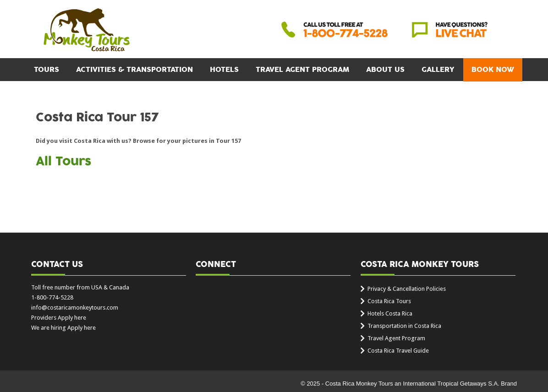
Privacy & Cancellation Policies (407, 289)
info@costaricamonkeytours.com (75, 308)
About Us (385, 70)
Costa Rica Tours (389, 301)
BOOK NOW (493, 70)
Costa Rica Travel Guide (398, 351)
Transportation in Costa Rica (404, 326)
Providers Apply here (59, 318)
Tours (47, 70)
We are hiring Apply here (63, 328)
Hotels (224, 70)
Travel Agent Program (302, 70)
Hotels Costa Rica (390, 313)
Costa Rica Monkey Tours (87, 31)
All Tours (63, 162)
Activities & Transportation (134, 70)
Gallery (438, 70)
